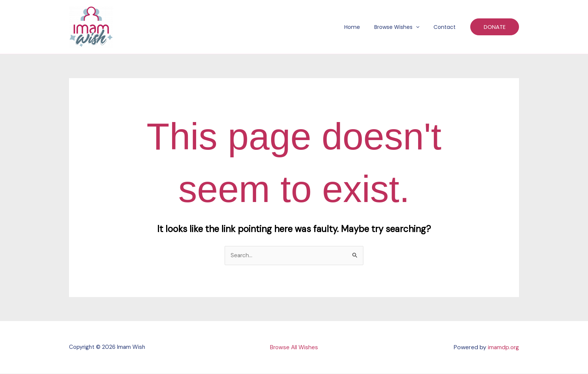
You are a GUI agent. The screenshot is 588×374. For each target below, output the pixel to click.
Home (361, 27)
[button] (421, 27)
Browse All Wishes (294, 348)
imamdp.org (503, 348)
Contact (446, 27)
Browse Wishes (402, 27)
